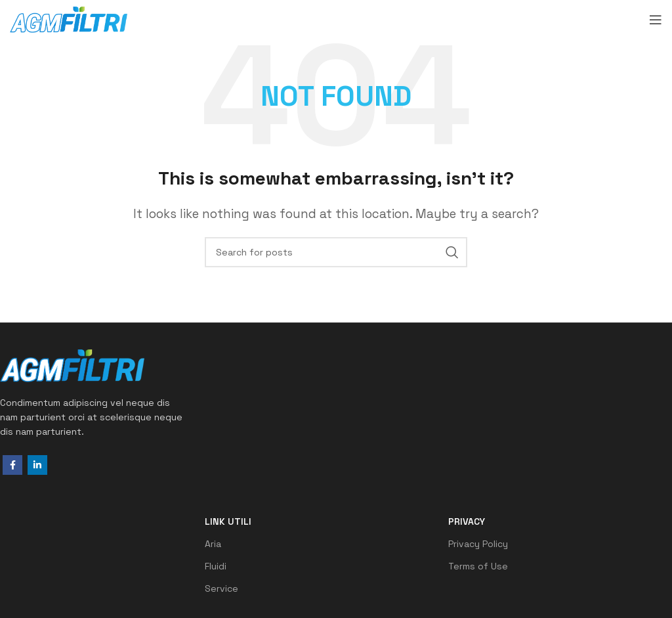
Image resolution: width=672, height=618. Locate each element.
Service (221, 588)
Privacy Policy (478, 544)
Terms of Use (478, 566)
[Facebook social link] (12, 465)
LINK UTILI (228, 521)
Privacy (467, 521)
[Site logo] (69, 18)
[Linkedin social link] (37, 465)
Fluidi (216, 566)
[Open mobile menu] (656, 20)
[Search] (336, 252)
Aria (213, 544)
